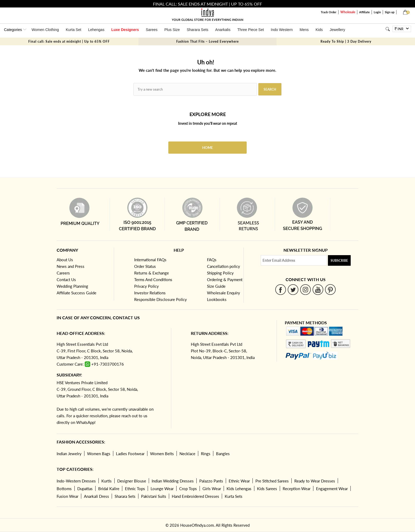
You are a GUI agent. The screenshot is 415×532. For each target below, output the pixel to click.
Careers (63, 273)
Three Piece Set (251, 30)
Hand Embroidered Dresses (195, 496)
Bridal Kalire (109, 489)
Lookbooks (217, 299)
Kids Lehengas (239, 489)
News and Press (71, 266)
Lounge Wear (162, 489)
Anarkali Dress (96, 496)
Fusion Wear (67, 496)
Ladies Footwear (130, 454)
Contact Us (66, 280)
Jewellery (337, 30)
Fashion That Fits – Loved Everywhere (207, 41)
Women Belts (162, 454)
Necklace (187, 454)
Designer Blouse (132, 481)
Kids (319, 30)
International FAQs (150, 260)
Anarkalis (223, 30)
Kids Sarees (267, 489)
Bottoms (64, 489)
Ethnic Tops (135, 489)
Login (377, 12)
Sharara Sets (197, 30)
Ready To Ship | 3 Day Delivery (346, 41)
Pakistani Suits (154, 496)
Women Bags (99, 454)
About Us (65, 260)
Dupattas (85, 489)
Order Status (145, 266)
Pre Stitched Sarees (272, 481)
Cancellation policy (224, 266)
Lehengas (96, 30)
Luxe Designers (125, 30)
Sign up (390, 12)
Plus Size (172, 30)
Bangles (223, 454)
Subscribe (339, 261)
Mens (304, 30)
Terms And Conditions (153, 280)
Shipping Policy (220, 273)
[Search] (388, 29)
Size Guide (216, 286)
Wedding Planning (72, 286)
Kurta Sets (234, 496)
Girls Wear (212, 489)
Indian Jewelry (69, 454)
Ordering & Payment (225, 280)
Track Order (329, 12)
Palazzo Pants (211, 481)
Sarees (152, 30)
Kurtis (107, 481)
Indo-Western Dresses (76, 481)
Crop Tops (188, 489)
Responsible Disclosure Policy (161, 299)
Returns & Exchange (152, 273)
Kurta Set (74, 30)
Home (207, 148)
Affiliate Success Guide (76, 293)
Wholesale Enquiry (224, 293)
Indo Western (282, 30)
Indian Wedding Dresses (173, 481)
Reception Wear (297, 489)
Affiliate (364, 12)
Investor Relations (150, 293)
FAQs (212, 260)
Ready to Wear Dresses (315, 481)
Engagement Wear (332, 489)
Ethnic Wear (239, 481)
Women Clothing (45, 30)
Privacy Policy (146, 286)
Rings (206, 454)
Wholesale (348, 12)
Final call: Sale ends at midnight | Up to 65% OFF (69, 41)
